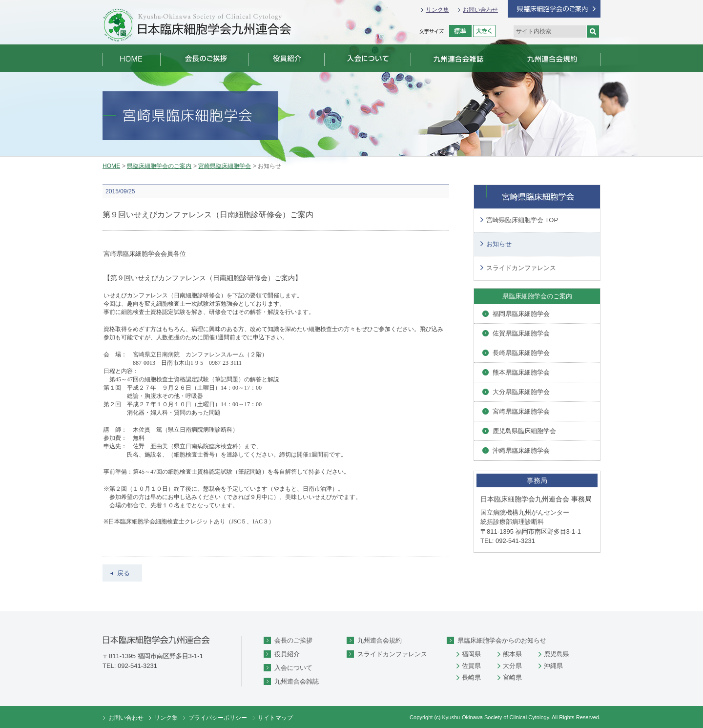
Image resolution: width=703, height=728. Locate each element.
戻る (124, 573)
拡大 (484, 31)
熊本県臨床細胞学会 (521, 372)
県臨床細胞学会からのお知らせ (502, 640)
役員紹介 (287, 654)
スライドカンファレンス (521, 268)
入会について (293, 668)
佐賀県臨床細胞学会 (521, 333)
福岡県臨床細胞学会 (521, 314)
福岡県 (471, 654)
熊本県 (512, 654)
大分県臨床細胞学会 (521, 392)
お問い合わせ (480, 10)
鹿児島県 (557, 654)
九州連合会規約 (380, 640)
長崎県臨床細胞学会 (521, 353)
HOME (111, 166)
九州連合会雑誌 (297, 681)
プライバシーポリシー (218, 718)
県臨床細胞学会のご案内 (159, 166)
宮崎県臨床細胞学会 (225, 166)
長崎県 (471, 677)
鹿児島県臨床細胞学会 (524, 431)
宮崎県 (512, 677)
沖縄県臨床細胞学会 (521, 450)
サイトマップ (275, 718)
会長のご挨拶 (293, 640)
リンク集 (437, 10)
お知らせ (499, 244)
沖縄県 (553, 666)
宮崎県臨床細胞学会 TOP (522, 220)
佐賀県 (471, 666)
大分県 (512, 666)
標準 (460, 31)
